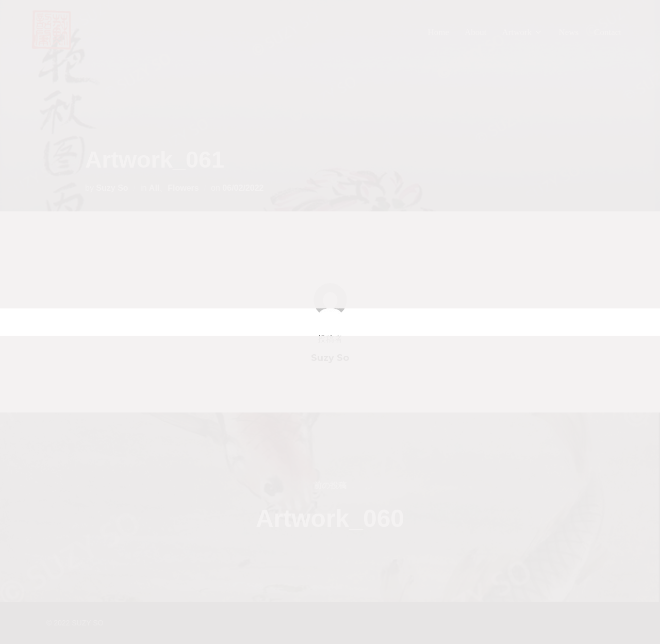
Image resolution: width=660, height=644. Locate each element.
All (154, 188)
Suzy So (112, 188)
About (476, 32)
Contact (608, 32)
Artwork (523, 32)
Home (438, 32)
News (568, 32)
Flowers (183, 188)
